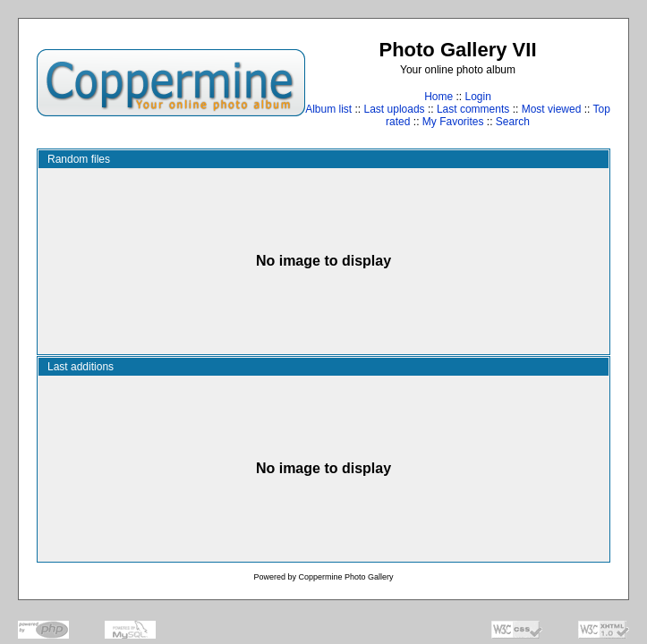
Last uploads (395, 109)
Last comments (473, 109)
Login (477, 97)
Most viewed (552, 109)
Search (513, 122)
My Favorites (453, 122)
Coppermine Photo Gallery (345, 577)
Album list (328, 109)
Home (438, 97)
